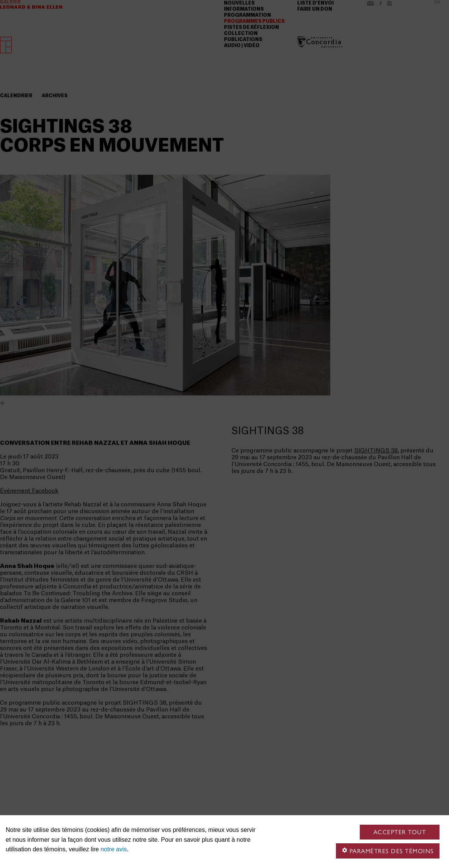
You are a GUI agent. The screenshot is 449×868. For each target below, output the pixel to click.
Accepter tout (400, 832)
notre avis (114, 849)
